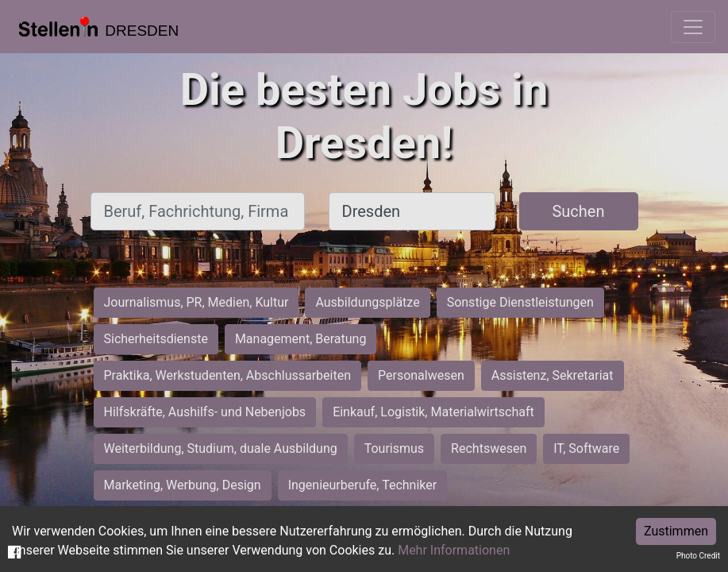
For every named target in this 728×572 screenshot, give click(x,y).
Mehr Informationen (454, 550)
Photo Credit (698, 556)
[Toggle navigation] (693, 27)
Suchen (578, 211)
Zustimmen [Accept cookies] (676, 531)
